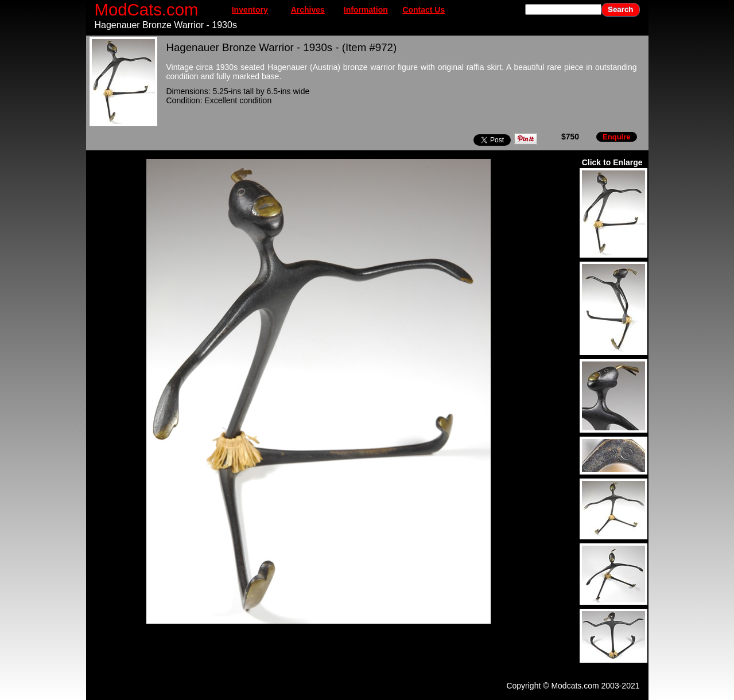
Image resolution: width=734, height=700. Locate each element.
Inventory (250, 10)
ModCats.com (147, 9)
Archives (308, 10)
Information (366, 10)
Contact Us (424, 10)
